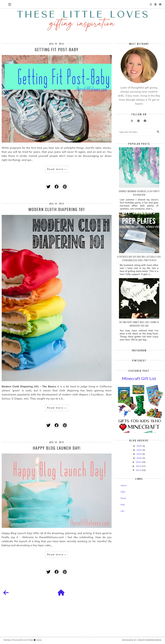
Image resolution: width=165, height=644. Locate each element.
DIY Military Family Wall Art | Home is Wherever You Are (139, 324)
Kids (123, 505)
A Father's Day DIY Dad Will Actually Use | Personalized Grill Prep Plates (139, 258)
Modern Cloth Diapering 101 (57, 209)
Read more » (57, 169)
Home (124, 485)
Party (123, 498)
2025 (139, 446)
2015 (139, 462)
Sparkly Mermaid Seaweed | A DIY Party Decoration (139, 193)
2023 (139, 454)
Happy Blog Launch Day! (57, 448)
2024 (139, 450)
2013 (139, 470)
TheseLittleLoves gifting (18, 640)
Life (122, 511)
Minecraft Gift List (139, 378)
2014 (139, 466)
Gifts (123, 492)
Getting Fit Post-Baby (57, 49)
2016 (139, 458)
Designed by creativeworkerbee (142, 640)
